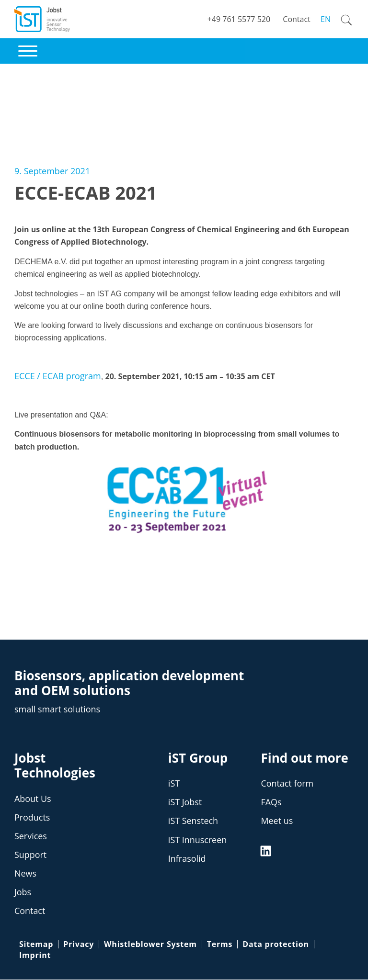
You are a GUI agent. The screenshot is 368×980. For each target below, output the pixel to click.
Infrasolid (187, 858)
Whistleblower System (150, 945)
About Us (33, 799)
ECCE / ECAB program (58, 376)
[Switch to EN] (324, 19)
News (25, 873)
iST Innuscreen (198, 840)
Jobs (23, 892)
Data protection (276, 945)
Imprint (35, 955)
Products (32, 817)
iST (174, 783)
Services (31, 836)
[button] (28, 51)
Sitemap (36, 945)
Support (31, 855)
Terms (220, 945)
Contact (30, 911)
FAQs (271, 802)
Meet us (277, 821)
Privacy (79, 945)
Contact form (287, 783)
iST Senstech (193, 821)
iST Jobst (185, 802)
